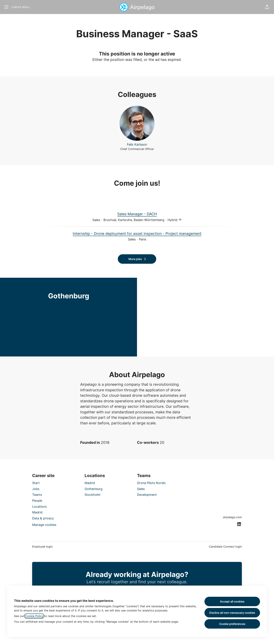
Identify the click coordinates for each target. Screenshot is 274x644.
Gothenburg (93, 489)
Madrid (37, 512)
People (37, 501)
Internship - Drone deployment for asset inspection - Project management (137, 234)
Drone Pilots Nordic (151, 483)
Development (147, 495)
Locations (39, 507)
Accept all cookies (232, 601)
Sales (141, 489)
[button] (267, 7)
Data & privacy (43, 518)
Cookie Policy (34, 616)
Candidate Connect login (225, 547)
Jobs (36, 489)
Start (36, 483)
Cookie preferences (232, 624)
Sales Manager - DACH (137, 214)
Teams (37, 495)
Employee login (42, 547)
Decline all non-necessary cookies (232, 613)
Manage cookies (44, 525)
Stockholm (93, 495)
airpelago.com (232, 517)
